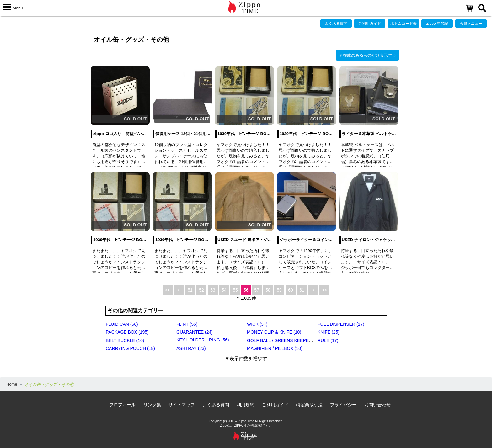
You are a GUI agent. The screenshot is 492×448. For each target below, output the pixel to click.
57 (257, 290)
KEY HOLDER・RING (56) (203, 340)
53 (213, 290)
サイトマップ (182, 405)
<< (168, 290)
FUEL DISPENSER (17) (341, 324)
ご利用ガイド (370, 24)
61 (302, 290)
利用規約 (245, 405)
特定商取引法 (309, 405)
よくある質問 (336, 24)
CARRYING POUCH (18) (130, 348)
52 (201, 290)
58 (268, 290)
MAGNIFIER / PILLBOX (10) (275, 348)
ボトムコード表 (404, 24)
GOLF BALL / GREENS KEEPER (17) (284, 340)
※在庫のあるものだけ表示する (367, 55)
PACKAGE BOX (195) (127, 332)
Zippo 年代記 (437, 24)
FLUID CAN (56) (122, 324)
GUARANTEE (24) (195, 332)
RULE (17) (328, 340)
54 (224, 290)
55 (235, 290)
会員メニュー (471, 24)
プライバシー (343, 405)
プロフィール (122, 405)
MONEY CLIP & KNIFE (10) (274, 332)
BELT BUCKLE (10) (125, 340)
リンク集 (152, 405)
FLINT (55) (187, 324)
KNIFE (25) (329, 332)
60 (291, 290)
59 (279, 290)
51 (190, 290)
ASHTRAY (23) (191, 348)
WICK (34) (257, 324)
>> (324, 290)
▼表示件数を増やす (246, 358)
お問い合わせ (377, 405)
